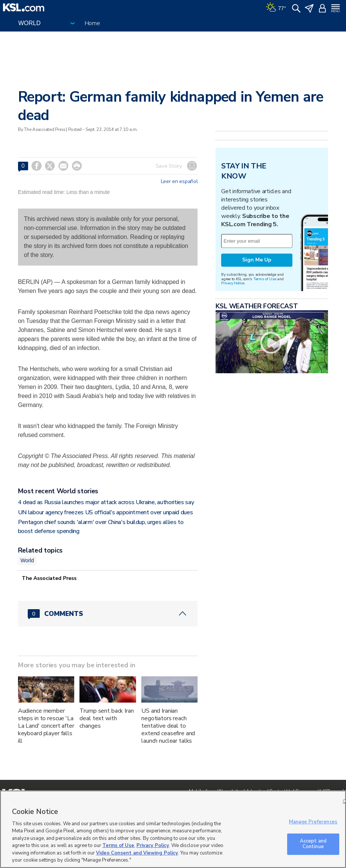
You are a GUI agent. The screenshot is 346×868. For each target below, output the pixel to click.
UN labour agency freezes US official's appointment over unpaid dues (106, 512)
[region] (173, 829)
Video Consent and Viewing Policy (137, 853)
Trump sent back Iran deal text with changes (106, 718)
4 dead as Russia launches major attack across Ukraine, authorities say (106, 502)
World (27, 560)
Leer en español (179, 182)
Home (92, 23)
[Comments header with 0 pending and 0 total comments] (108, 614)
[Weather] (276, 8)
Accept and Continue (313, 844)
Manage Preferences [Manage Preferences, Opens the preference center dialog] (313, 822)
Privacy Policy (153, 845)
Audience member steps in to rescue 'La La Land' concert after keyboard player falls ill (46, 726)
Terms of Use (265, 279)
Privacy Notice (233, 283)
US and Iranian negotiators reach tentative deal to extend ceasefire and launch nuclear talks (168, 726)
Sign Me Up (257, 260)
